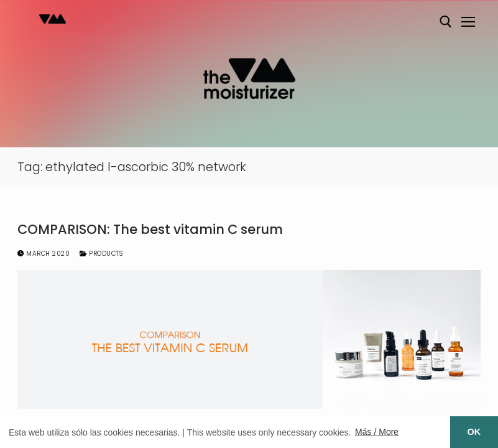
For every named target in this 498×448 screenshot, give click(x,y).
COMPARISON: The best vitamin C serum (150, 230)
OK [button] (474, 432)
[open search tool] (446, 22)
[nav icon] (468, 22)
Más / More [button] (377, 432)
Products (101, 254)
